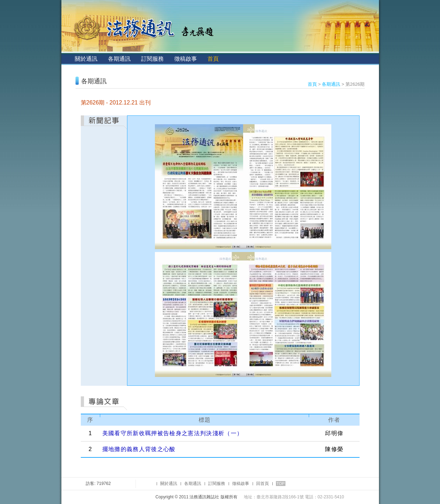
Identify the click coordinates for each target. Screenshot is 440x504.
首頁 (213, 59)
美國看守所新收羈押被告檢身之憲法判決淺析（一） (173, 433)
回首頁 (263, 484)
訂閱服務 (152, 59)
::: (67, 59)
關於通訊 (86, 59)
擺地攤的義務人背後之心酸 (139, 449)
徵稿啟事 (186, 59)
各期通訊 (119, 59)
